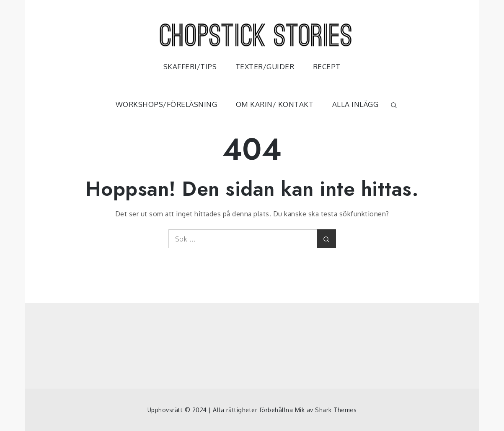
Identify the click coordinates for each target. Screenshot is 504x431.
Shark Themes (336, 410)
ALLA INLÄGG (355, 104)
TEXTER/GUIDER (265, 66)
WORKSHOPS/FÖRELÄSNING (167, 104)
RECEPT (327, 66)
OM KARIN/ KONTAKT (275, 104)
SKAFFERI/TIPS (190, 66)
